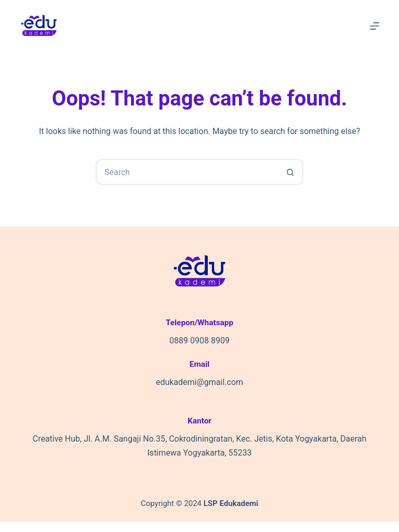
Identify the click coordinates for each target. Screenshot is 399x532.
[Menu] (375, 26)
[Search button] (290, 172)
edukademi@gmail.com (199, 382)
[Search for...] (187, 172)
